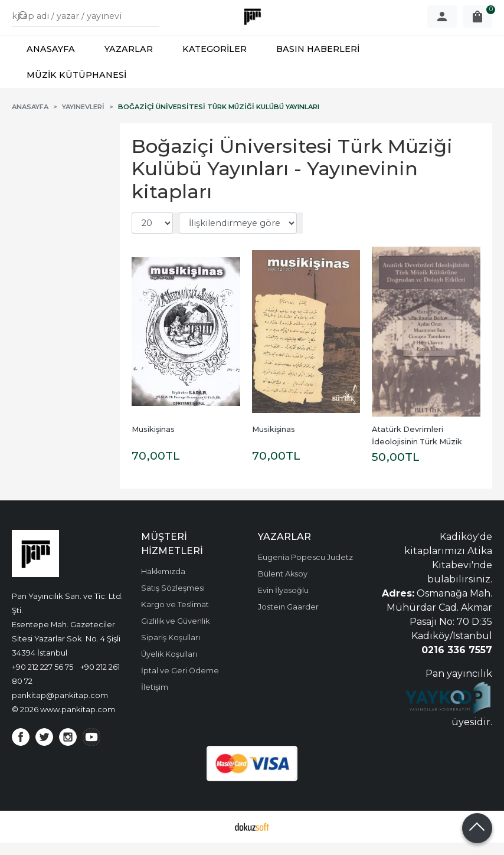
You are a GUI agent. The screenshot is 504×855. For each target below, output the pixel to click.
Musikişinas (153, 442)
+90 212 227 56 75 (42, 679)
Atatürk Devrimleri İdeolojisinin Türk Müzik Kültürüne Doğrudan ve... (420, 454)
